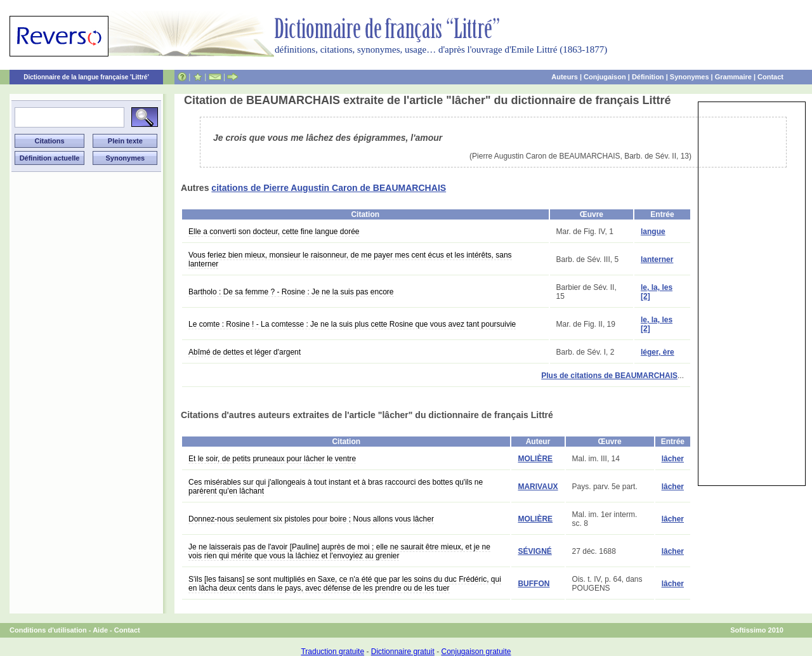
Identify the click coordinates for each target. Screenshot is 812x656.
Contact (770, 77)
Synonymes (690, 77)
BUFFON (534, 584)
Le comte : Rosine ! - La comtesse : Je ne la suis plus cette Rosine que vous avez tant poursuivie (352, 324)
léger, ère (658, 352)
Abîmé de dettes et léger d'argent (245, 352)
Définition (648, 77)
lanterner (657, 259)
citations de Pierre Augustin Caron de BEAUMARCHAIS (329, 188)
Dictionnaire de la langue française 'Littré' (86, 77)
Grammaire (733, 77)
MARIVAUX (538, 487)
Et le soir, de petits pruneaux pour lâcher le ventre (272, 459)
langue (653, 232)
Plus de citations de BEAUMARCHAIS (609, 376)
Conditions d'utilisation (48, 630)
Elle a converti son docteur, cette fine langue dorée (274, 232)
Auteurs (565, 77)
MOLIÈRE (535, 459)
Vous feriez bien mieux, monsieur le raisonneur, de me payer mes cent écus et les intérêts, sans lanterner (350, 259)
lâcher (673, 459)
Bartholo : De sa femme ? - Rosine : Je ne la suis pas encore (291, 292)
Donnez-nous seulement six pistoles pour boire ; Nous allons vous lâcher (311, 519)
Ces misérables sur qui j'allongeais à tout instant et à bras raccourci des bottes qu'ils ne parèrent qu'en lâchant (336, 487)
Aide (100, 630)
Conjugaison (605, 77)
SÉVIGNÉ (534, 551)
